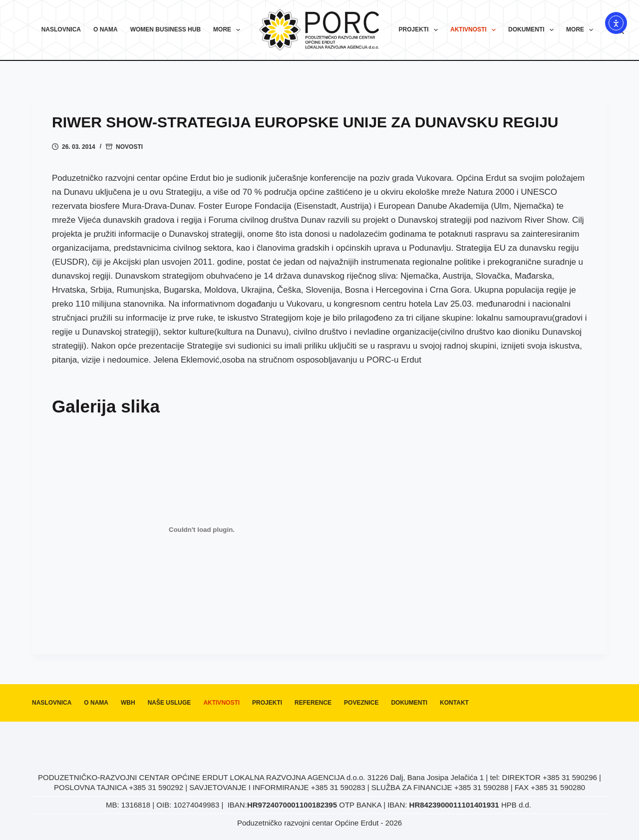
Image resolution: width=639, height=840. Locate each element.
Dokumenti (533, 30)
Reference (313, 703)
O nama (106, 29)
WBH (128, 703)
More (229, 30)
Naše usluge (169, 703)
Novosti (129, 147)
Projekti (420, 30)
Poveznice (361, 703)
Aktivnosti (475, 30)
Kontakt (454, 703)
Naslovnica (61, 29)
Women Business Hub (165, 29)
